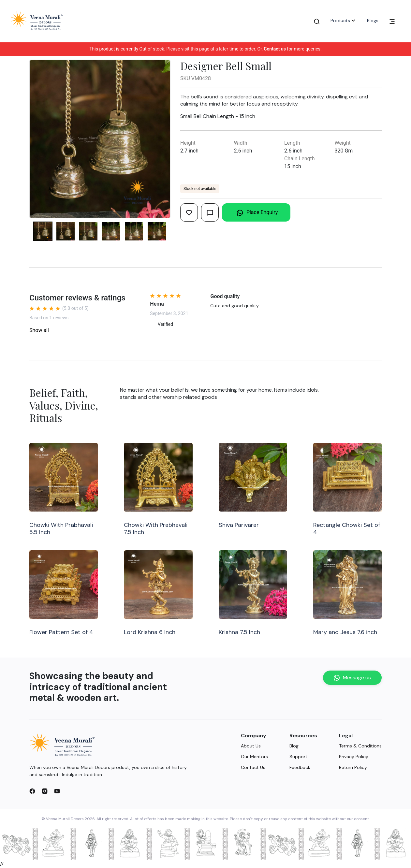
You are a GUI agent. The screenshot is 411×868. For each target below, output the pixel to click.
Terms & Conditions (360, 746)
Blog (294, 746)
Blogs (373, 21)
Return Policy (353, 767)
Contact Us (253, 767)
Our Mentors (254, 757)
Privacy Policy (354, 757)
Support (298, 757)
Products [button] (344, 21)
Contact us (275, 49)
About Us (251, 746)
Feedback (300, 767)
